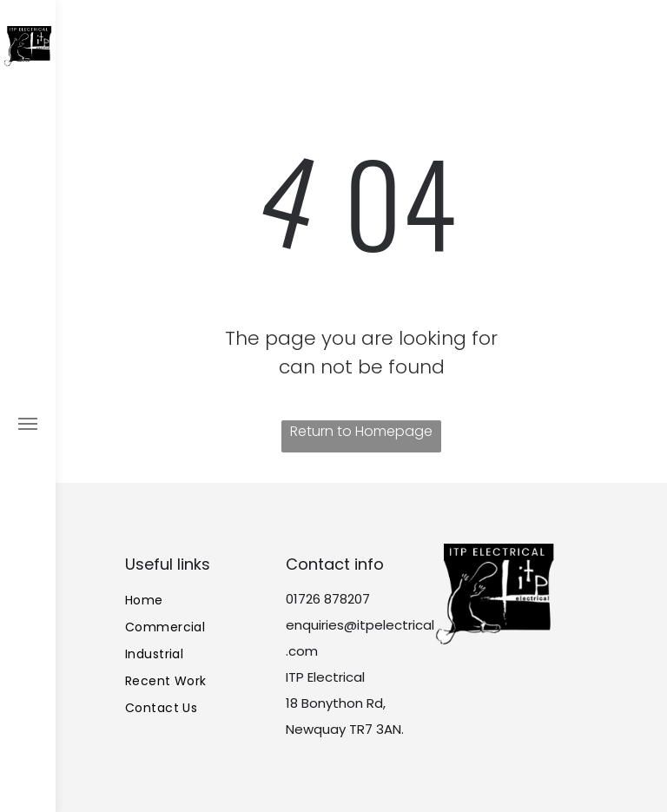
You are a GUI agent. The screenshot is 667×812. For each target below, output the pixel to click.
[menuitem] (200, 601)
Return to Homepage (361, 431)
